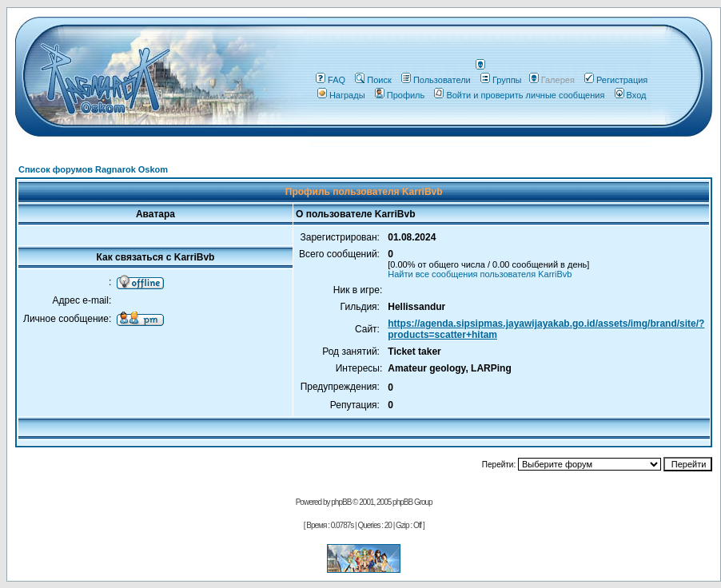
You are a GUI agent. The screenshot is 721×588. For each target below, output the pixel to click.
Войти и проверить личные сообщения (519, 95)
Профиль (400, 95)
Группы (501, 80)
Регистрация (616, 80)
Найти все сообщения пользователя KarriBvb (480, 274)
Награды (341, 95)
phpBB (341, 502)
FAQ (331, 80)
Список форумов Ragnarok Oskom (93, 169)
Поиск (373, 80)
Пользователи (436, 80)
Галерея (558, 80)
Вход (631, 95)
